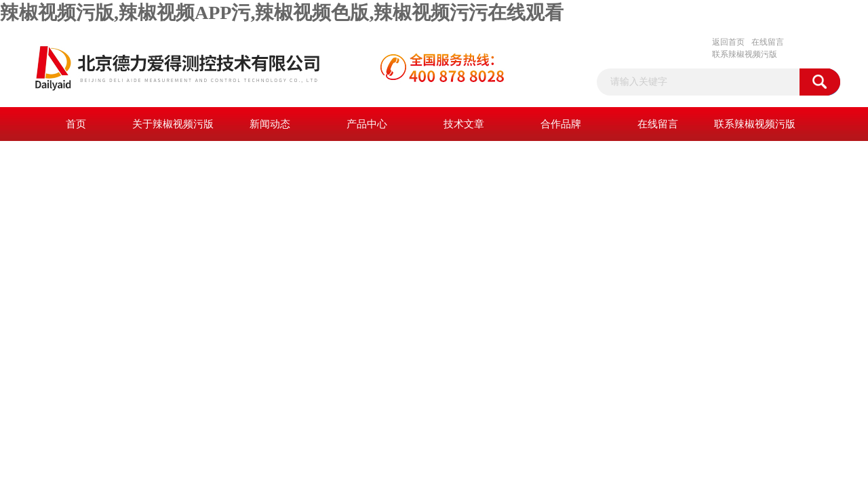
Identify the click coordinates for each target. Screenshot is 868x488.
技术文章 (464, 124)
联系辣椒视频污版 (745, 54)
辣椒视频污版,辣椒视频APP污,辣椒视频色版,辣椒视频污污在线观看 (282, 13)
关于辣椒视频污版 (173, 124)
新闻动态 (270, 124)
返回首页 (728, 42)
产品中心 (367, 124)
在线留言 (768, 42)
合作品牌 (561, 124)
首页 (76, 124)
